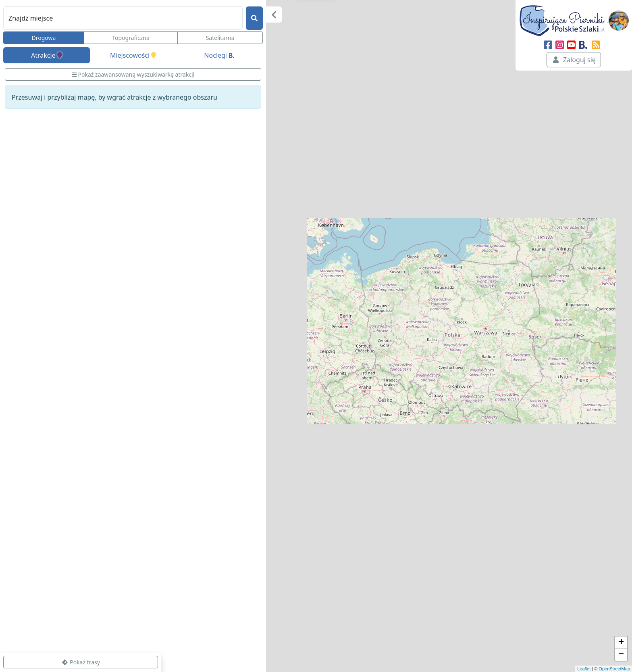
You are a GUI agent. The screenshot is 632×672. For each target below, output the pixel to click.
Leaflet (584, 669)
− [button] (621, 655)
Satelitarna (220, 38)
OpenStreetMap (614, 669)
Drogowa (44, 38)
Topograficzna (131, 38)
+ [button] (621, 643)
